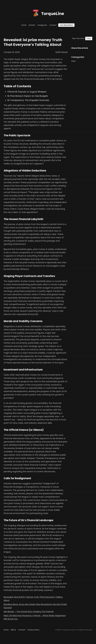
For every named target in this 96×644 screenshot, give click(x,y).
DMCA (13, 630)
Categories (42, 25)
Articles (32, 25)
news (73, 61)
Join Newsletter (66, 25)
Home (24, 25)
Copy (89, 39)
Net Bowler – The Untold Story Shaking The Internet (29, 612)
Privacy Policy (33, 630)
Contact (53, 25)
